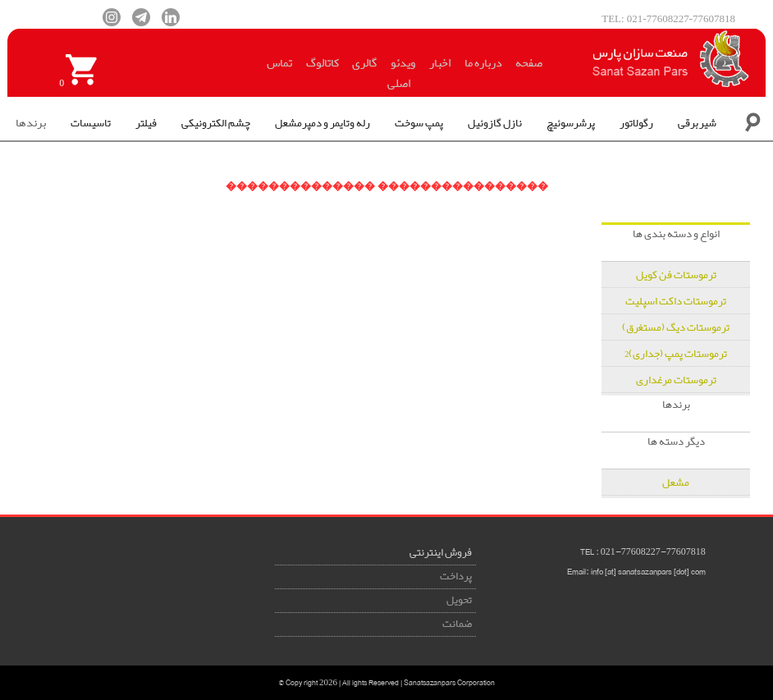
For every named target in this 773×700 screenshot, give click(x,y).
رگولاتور (636, 124)
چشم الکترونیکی (216, 124)
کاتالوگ (322, 63)
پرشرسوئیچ (571, 124)
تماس (279, 63)
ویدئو (403, 63)
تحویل (459, 600)
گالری (364, 63)
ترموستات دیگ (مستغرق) (676, 328)
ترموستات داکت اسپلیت (676, 302)
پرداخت (456, 576)
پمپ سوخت (419, 124)
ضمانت (457, 624)
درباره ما (483, 63)
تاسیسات (91, 124)
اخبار (440, 63)
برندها (31, 123)
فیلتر (146, 124)
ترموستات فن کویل (676, 275)
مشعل (676, 483)
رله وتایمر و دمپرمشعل (322, 124)
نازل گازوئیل (495, 124)
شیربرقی (697, 124)
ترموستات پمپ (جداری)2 (676, 354)
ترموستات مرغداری (676, 380)
